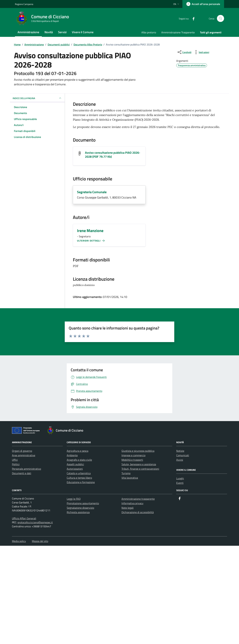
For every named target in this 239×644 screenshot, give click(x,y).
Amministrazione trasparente (138, 499)
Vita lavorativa (130, 478)
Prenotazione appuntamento (83, 503)
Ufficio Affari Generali (24, 518)
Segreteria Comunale (92, 192)
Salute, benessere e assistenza (139, 464)
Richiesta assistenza (78, 512)
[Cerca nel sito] (220, 19)
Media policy (19, 541)
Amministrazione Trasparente (178, 32)
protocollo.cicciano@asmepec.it (35, 522)
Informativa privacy (132, 503)
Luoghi (180, 478)
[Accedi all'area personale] (203, 4)
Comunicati (183, 455)
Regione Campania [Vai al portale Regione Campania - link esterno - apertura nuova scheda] (24, 4)
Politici (16, 464)
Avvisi (180, 460)
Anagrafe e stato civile (79, 460)
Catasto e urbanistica (79, 473)
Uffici (15, 460)
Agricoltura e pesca (78, 451)
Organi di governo (22, 451)
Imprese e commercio (133, 455)
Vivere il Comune (83, 32)
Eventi (180, 483)
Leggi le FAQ (74, 499)
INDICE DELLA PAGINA (37, 98)
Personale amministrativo (26, 469)
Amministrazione (28, 32)
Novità (49, 32)
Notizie (180, 451)
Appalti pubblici (75, 464)
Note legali (128, 508)
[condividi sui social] (184, 52)
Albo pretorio (149, 32)
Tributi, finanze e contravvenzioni (140, 469)
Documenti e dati (22, 473)
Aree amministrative (24, 455)
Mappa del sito (40, 541)
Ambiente (72, 455)
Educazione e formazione (81, 482)
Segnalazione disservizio (80, 508)
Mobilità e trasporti (132, 460)
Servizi (62, 32)
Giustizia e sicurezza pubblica (138, 451)
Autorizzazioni (75, 469)
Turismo (126, 473)
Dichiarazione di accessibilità (138, 512)
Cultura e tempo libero (79, 478)
